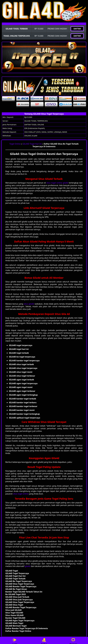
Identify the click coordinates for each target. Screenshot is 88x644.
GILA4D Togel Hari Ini (32, 144)
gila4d (28, 566)
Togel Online (15, 144)
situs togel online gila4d (57, 183)
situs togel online (21, 494)
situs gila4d (29, 304)
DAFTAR (77, 29)
